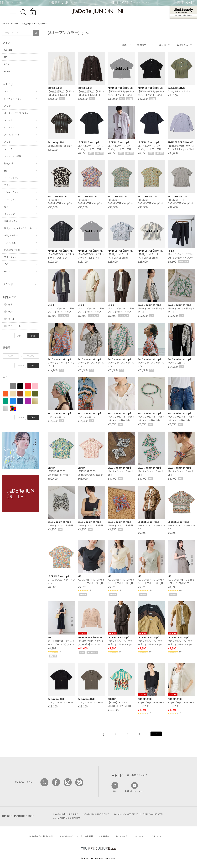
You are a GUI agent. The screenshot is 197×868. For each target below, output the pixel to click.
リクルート (138, 836)
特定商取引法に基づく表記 (41, 836)
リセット (20, 336)
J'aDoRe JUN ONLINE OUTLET (96, 814)
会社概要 (89, 836)
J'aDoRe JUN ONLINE (11, 24)
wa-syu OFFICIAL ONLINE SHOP (67, 818)
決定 (33, 336)
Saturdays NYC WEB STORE (126, 814)
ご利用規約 (104, 836)
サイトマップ (121, 836)
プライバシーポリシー (69, 836)
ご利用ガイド (155, 836)
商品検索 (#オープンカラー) (35, 24)
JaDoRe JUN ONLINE (98, 11)
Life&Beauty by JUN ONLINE (65, 814)
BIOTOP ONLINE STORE (153, 814)
